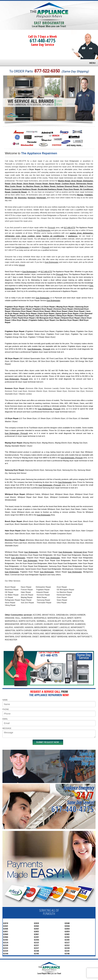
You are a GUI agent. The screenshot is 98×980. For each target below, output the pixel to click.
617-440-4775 (43, 41)
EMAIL (5, 719)
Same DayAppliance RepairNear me (82, 759)
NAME (5, 700)
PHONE (6, 709)
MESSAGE (7, 728)
